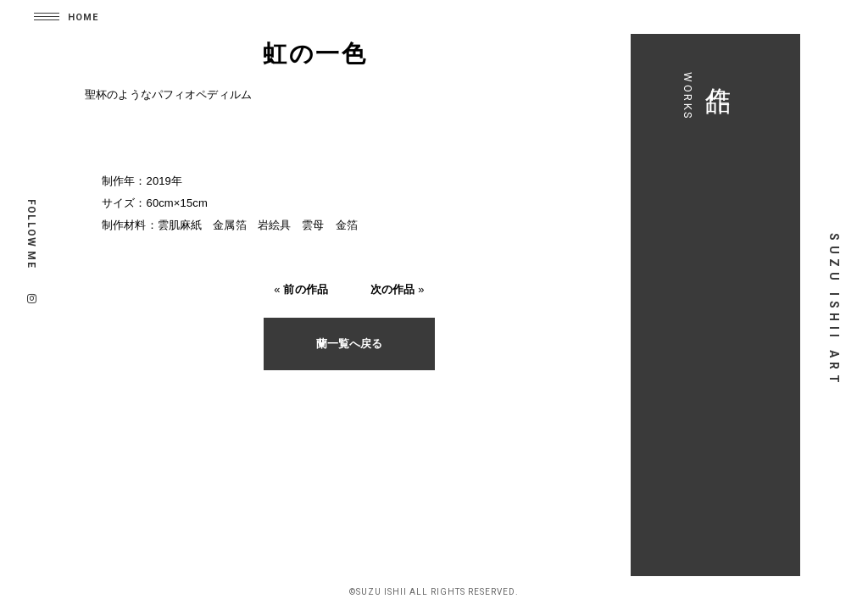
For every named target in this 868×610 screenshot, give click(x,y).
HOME (83, 17)
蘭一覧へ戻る (350, 344)
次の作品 (393, 289)
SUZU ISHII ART (834, 310)
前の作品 (306, 289)
